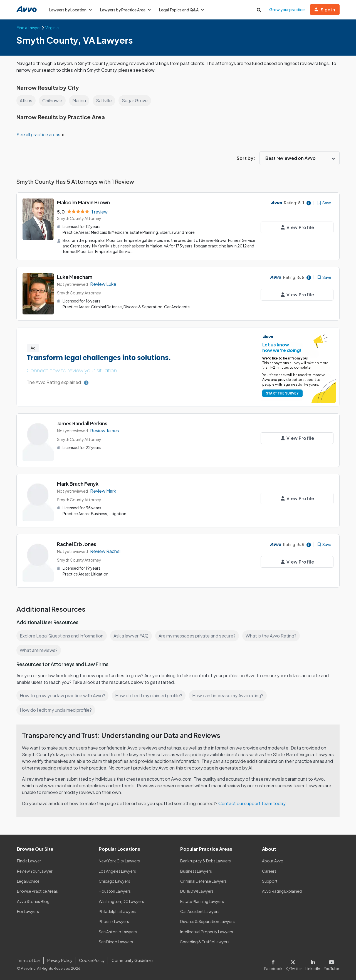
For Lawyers (28, 911)
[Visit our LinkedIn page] (314, 964)
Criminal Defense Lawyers (204, 881)
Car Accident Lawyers (200, 911)
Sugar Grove (137, 101)
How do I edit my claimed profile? (150, 695)
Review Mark (103, 491)
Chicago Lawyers (115, 881)
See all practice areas (39, 134)
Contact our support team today (254, 803)
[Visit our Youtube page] (331, 964)
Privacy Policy (59, 960)
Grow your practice (287, 9)
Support (270, 881)
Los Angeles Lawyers (118, 871)
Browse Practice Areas (38, 891)
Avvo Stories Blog (33, 901)
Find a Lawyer (29, 861)
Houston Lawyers (115, 891)
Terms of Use (29, 960)
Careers (269, 871)
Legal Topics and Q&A (184, 10)
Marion (81, 101)
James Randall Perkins (83, 423)
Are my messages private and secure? (199, 636)
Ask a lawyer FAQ (132, 636)
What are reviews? (39, 650)
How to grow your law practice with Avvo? (63, 695)
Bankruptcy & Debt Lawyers (206, 861)
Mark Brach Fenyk (78, 484)
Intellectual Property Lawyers (207, 931)
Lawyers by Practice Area (127, 10)
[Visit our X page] (295, 964)
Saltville (106, 101)
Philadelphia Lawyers (118, 911)
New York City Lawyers (119, 861)
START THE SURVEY (281, 393)
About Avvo (273, 861)
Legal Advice (29, 881)
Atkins (26, 101)
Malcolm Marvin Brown (84, 202)
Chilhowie (53, 101)
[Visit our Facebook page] (276, 964)
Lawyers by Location (71, 10)
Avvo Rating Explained (282, 891)
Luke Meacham (75, 277)
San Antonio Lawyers (118, 931)
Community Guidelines (131, 960)
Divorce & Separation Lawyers (208, 921)
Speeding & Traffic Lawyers (205, 942)
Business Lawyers (196, 871)
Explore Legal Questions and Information (62, 636)
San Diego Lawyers (116, 942)
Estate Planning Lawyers (202, 901)
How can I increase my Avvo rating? (231, 695)
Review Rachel (105, 551)
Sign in (325, 10)
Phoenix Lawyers (114, 921)
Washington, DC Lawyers (122, 901)
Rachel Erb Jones (77, 544)
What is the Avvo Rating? (274, 636)
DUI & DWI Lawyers (197, 891)
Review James (105, 430)
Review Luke (103, 284)
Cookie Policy (91, 960)
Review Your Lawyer (35, 871)
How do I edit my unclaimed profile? (57, 710)
